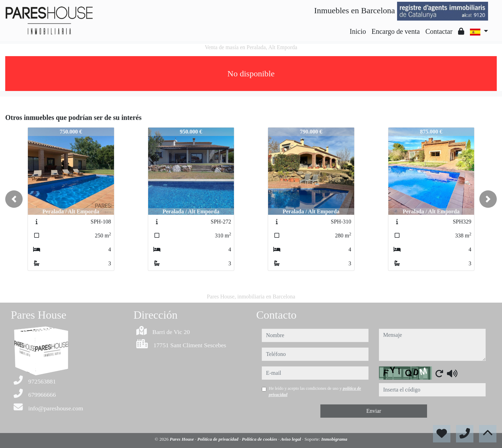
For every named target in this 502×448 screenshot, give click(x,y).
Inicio (358, 31)
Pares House (182, 439)
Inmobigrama (334, 439)
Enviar (374, 411)
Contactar (439, 31)
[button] (14, 199)
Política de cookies (260, 439)
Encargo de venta (396, 31)
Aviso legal (291, 439)
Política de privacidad (218, 439)
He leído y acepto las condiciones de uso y (315, 392)
